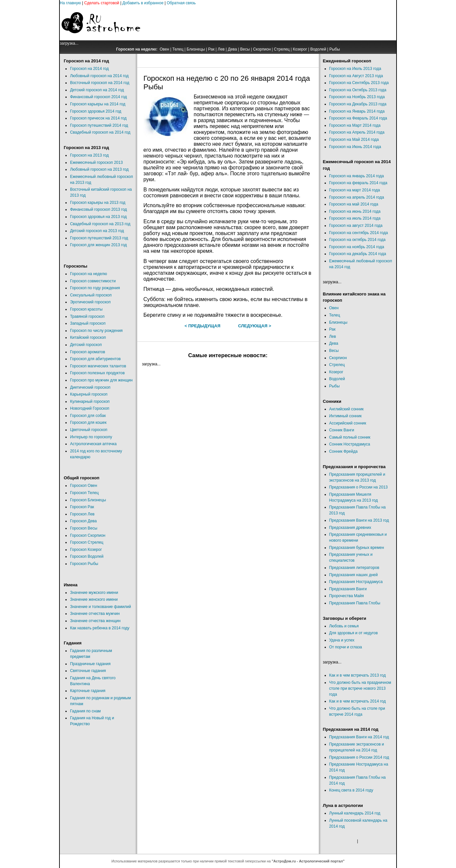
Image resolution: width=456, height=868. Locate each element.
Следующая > (255, 326)
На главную (70, 3)
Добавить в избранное (143, 3)
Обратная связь (181, 3)
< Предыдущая (203, 326)
